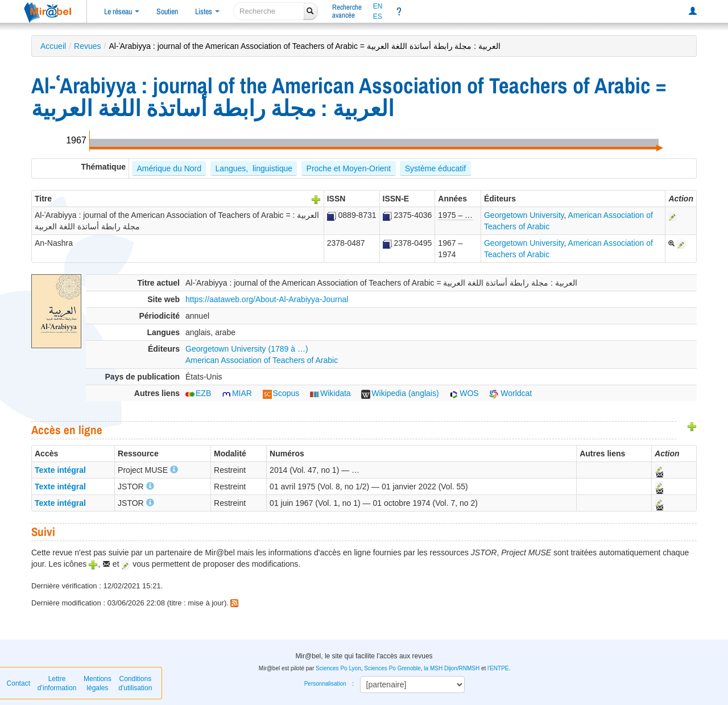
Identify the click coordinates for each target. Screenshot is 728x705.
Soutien (167, 11)
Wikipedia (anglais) (400, 393)
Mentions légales (98, 683)
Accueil (53, 46)
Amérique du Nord (169, 168)
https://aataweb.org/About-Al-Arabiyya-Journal (267, 299)
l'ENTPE (498, 668)
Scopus (281, 393)
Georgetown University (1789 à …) (247, 349)
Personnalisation (325, 684)
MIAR (237, 393)
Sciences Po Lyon (338, 668)
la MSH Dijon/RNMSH (452, 668)
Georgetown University (524, 215)
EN (378, 6)
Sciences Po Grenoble (392, 668)
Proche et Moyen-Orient (349, 168)
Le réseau (122, 11)
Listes (207, 11)
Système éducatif (435, 168)
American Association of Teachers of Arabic (262, 360)
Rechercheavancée (347, 11)
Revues (87, 46)
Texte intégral (60, 470)
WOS (464, 393)
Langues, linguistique (254, 168)
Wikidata (330, 393)
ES (378, 17)
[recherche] (269, 11)
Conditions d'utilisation (135, 683)
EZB (198, 393)
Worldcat (510, 393)
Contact (18, 683)
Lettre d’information (57, 683)
